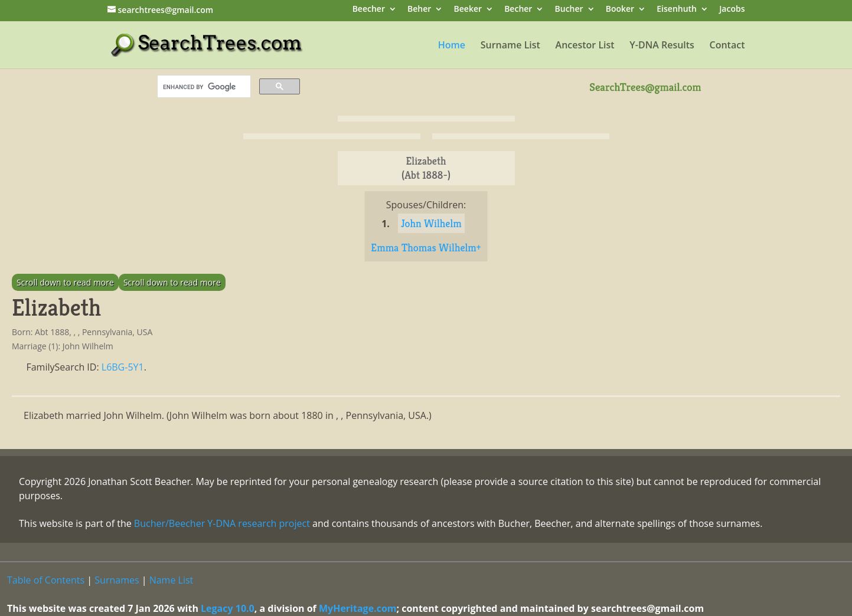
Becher (518, 10)
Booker (620, 10)
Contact (727, 46)
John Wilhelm (431, 223)
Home (452, 46)
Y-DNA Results (662, 46)
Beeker (468, 10)
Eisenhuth (677, 10)
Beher (419, 10)
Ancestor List (585, 46)
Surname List (510, 46)
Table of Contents (46, 580)
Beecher (369, 10)
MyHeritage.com (358, 608)
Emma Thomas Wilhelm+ (426, 248)
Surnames (117, 580)
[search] (203, 87)
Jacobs (732, 10)
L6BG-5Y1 (123, 367)
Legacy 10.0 (228, 608)
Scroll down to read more (65, 282)
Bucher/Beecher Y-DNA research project (222, 523)
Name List (172, 580)
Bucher (569, 10)
